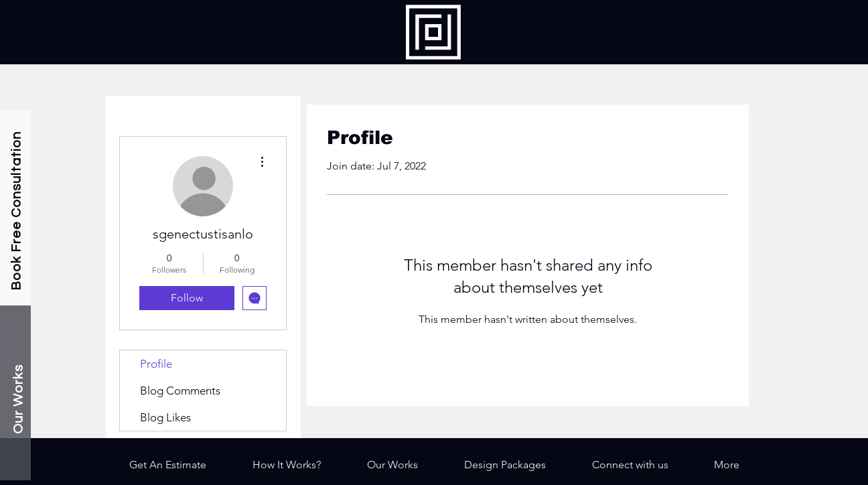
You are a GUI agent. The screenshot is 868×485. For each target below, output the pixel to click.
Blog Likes (165, 417)
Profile (156, 364)
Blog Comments (180, 391)
